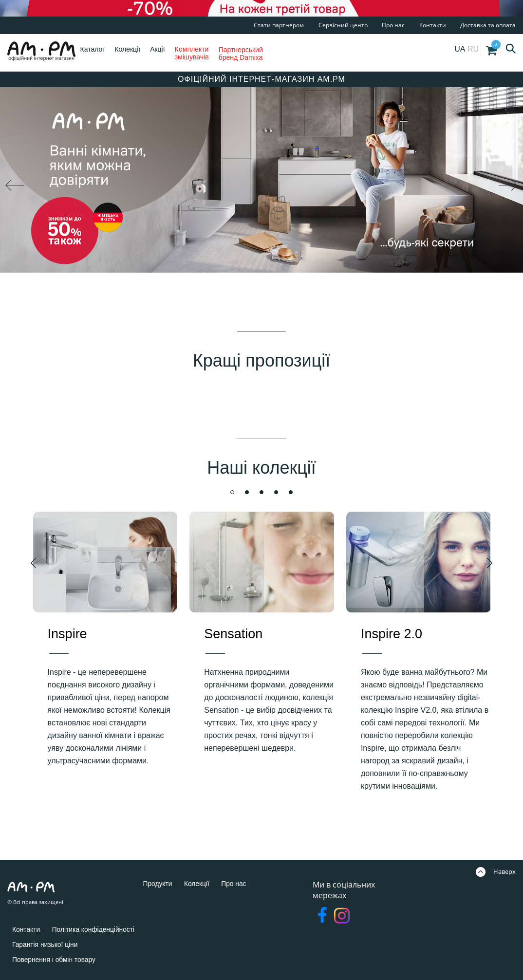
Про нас (393, 25)
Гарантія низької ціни (50, 944)
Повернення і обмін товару (61, 959)
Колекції (127, 49)
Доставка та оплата (488, 25)
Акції (157, 49)
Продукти (160, 883)
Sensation (233, 634)
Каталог (93, 49)
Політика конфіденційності (104, 929)
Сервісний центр (343, 25)
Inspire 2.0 (392, 634)
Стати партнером (279, 25)
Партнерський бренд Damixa (241, 54)
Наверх (496, 871)
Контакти (433, 25)
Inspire (67, 634)
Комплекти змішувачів (192, 53)
